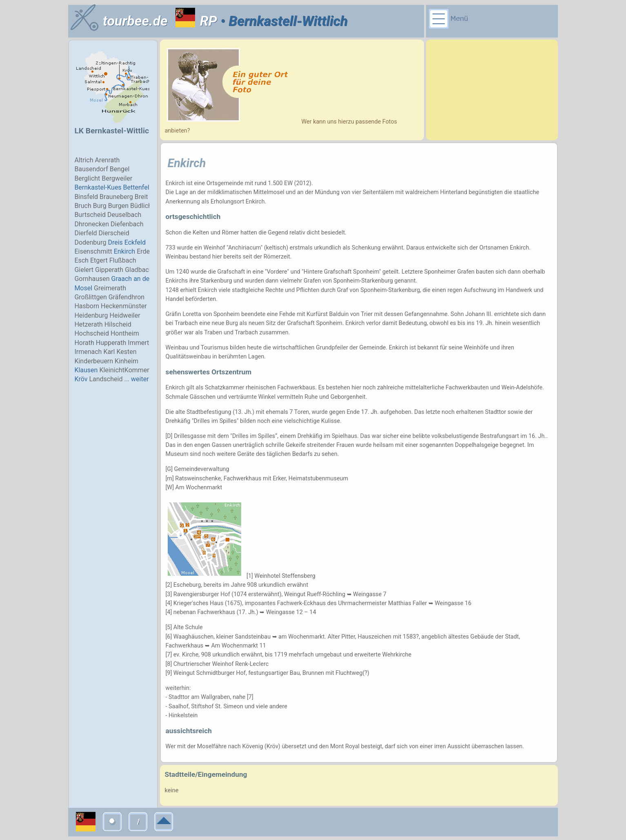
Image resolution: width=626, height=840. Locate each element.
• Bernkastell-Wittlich (282, 21)
